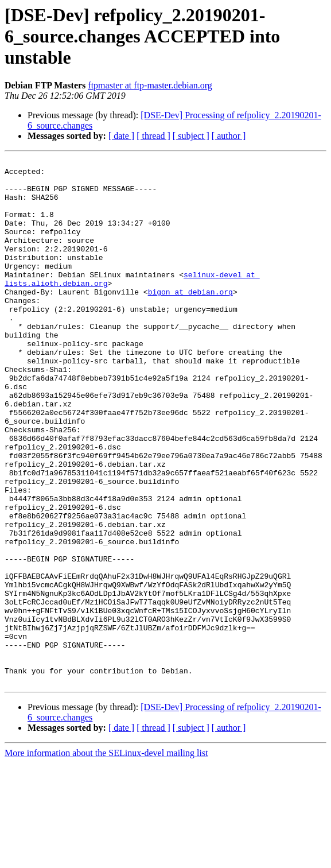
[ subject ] (191, 136)
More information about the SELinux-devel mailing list (106, 858)
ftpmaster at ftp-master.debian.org (150, 85)
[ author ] (229, 136)
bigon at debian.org (190, 319)
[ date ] (121, 136)
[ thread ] (153, 136)
